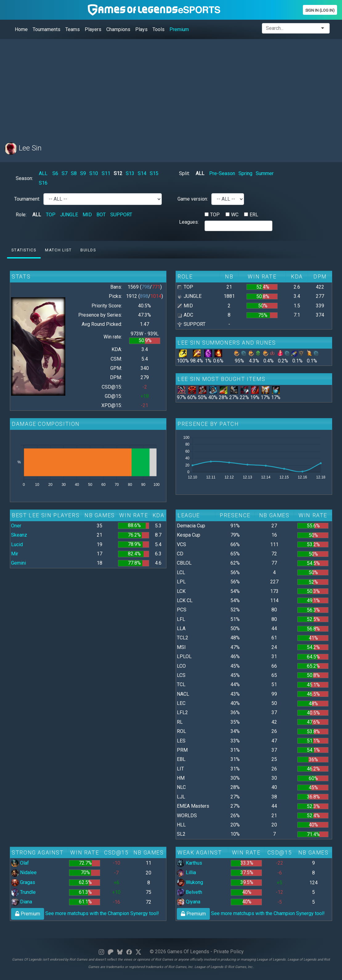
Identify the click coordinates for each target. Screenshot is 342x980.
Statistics (24, 250)
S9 (83, 173)
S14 (142, 173)
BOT (101, 215)
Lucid (17, 544)
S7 (65, 173)
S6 (55, 173)
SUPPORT (121, 215)
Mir (15, 554)
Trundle (23, 892)
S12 (118, 173)
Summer (265, 173)
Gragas (23, 882)
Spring (245, 173)
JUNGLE (69, 215)
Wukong (190, 882)
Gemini (18, 563)
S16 (43, 183)
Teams (73, 29)
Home (21, 29)
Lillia (186, 872)
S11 (106, 173)
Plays (141, 29)
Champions (118, 29)
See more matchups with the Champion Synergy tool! (85, 913)
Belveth (189, 892)
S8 (74, 173)
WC (235, 215)
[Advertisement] (171, 87)
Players (93, 29)
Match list (58, 250)
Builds (88, 250)
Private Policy (229, 952)
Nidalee (24, 872)
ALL (43, 173)
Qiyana (189, 902)
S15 (154, 173)
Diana (22, 902)
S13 (130, 173)
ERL (254, 215)
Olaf (20, 863)
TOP (51, 215)
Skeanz (19, 535)
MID (87, 215)
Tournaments (47, 29)
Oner (16, 526)
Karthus (189, 863)
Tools (159, 29)
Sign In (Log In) (320, 10)
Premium (179, 29)
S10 (94, 173)
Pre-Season (222, 173)
